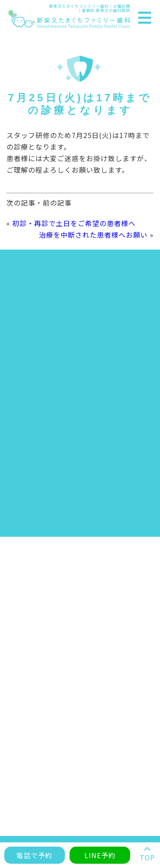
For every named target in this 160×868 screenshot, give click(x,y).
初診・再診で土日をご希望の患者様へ (74, 223)
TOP (147, 857)
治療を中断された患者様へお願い (93, 235)
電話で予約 (34, 855)
